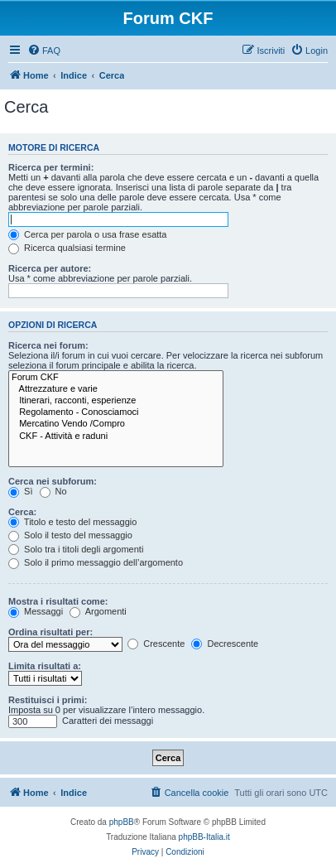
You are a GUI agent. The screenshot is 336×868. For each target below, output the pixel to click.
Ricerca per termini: (51, 167)
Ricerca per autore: (50, 268)
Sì (20, 491)
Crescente (156, 644)
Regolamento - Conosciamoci (116, 412)
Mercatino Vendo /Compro (116, 424)
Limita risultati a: (45, 666)
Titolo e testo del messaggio (72, 522)
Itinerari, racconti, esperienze (116, 401)
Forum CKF (116, 378)
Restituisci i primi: (48, 700)
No (53, 491)
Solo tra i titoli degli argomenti (76, 549)
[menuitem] (44, 51)
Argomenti (98, 611)
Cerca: (22, 512)
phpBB (122, 822)
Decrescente (225, 644)
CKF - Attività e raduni (116, 436)
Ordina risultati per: (50, 632)
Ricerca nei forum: (48, 345)
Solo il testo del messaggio (70, 535)
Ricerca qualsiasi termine (67, 248)
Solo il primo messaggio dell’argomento (96, 562)
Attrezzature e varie (116, 389)
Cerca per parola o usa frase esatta (87, 234)
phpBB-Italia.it (204, 837)
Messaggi (36, 611)
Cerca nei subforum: (53, 481)
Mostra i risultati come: (58, 601)
